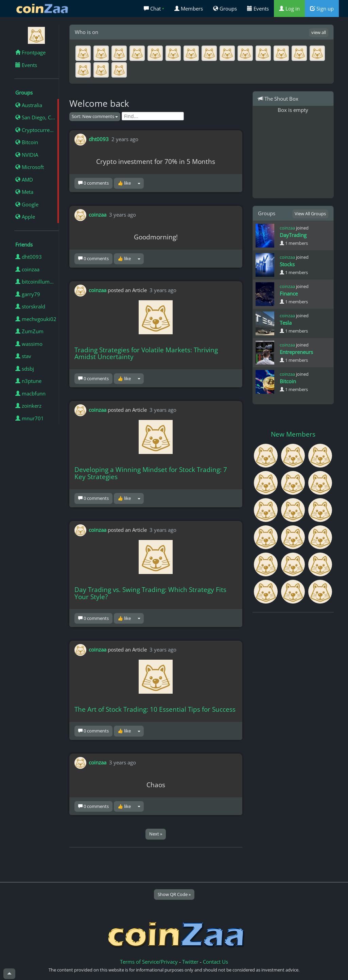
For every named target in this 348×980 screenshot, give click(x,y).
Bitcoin (27, 142)
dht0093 (29, 257)
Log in (289, 9)
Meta (24, 192)
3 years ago (123, 214)
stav (23, 356)
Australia (29, 105)
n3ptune (28, 381)
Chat (154, 9)
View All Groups (310, 214)
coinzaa (27, 269)
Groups (225, 9)
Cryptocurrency (37, 130)
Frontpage (30, 52)
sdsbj (25, 369)
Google (27, 204)
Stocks (287, 264)
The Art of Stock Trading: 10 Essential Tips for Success (155, 709)
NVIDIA (27, 155)
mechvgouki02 (36, 319)
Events (258, 9)
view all (319, 32)
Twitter (190, 962)
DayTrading (293, 235)
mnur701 (30, 418)
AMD (24, 180)
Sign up (322, 9)
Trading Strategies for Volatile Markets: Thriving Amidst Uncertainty (146, 353)
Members (189, 9)
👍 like (124, 183)
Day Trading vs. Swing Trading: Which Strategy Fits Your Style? (150, 593)
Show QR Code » (174, 894)
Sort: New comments (95, 116)
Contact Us (215, 962)
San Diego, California (37, 117)
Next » (156, 834)
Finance (289, 293)
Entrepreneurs (296, 352)
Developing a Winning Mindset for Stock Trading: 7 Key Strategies (151, 473)
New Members (293, 434)
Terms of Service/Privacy (149, 962)
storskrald (30, 306)
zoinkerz (28, 406)
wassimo (29, 344)
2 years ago (125, 139)
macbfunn (30, 393)
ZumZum (29, 331)
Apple (25, 217)
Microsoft (30, 167)
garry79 (28, 294)
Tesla (286, 323)
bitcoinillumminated (37, 282)
